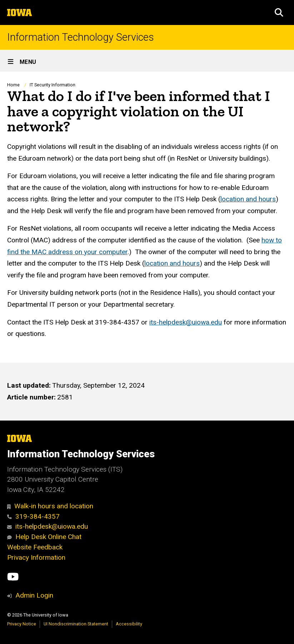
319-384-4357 (33, 516)
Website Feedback (35, 547)
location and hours (248, 199)
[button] (279, 12)
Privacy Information (36, 557)
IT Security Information (53, 85)
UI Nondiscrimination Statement (76, 624)
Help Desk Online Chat (44, 537)
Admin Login (34, 595)
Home (13, 85)
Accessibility (129, 624)
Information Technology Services (81, 37)
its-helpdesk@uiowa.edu (186, 322)
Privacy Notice (22, 624)
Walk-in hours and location (50, 506)
